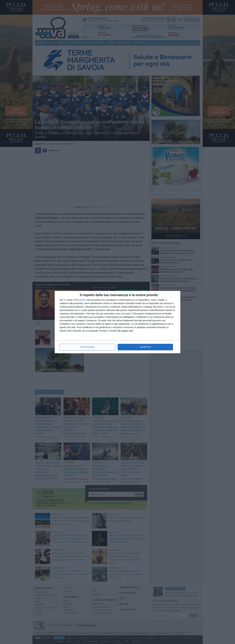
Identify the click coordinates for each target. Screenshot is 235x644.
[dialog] (117, 322)
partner (82, 300)
